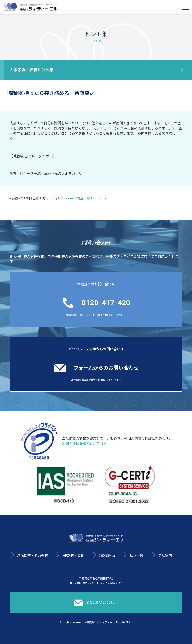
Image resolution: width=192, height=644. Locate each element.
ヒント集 (136, 556)
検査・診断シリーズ (92, 198)
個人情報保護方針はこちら (86, 444)
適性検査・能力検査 (33, 556)
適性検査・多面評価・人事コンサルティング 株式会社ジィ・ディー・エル (31, 7)
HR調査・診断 (74, 556)
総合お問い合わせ (96, 603)
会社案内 (165, 556)
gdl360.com (64, 198)
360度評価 (107, 556)
